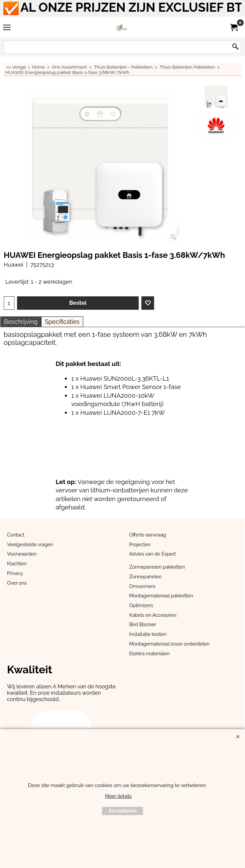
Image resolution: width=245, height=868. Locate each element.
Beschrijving (21, 322)
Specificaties (62, 322)
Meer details (118, 796)
